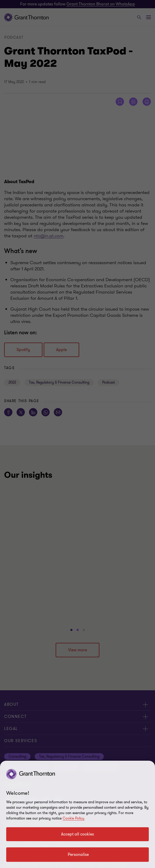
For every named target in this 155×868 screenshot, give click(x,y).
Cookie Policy (73, 818)
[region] (77, 814)
